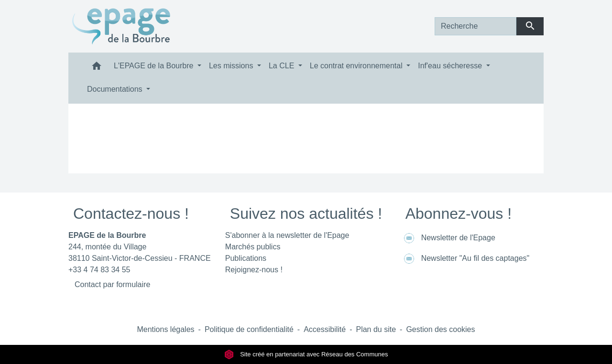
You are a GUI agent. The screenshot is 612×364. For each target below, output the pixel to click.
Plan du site (376, 329)
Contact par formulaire (112, 284)
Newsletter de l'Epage (448, 238)
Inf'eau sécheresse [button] (451, 66)
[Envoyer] (530, 26)
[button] (97, 68)
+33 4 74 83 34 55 (99, 270)
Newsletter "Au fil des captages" (465, 259)
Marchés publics (253, 247)
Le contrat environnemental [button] (357, 66)
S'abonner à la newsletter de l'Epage (287, 235)
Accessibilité (325, 329)
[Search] (475, 26)
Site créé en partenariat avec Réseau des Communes (306, 354)
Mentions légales (165, 329)
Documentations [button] (116, 89)
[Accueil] (121, 26)
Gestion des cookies (440, 329)
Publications (246, 258)
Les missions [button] (232, 66)
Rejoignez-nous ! (254, 270)
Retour (306, 150)
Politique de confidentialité (249, 329)
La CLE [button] (283, 66)
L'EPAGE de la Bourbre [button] (155, 66)
